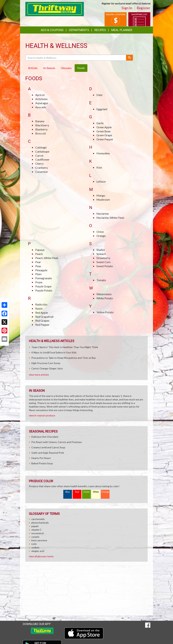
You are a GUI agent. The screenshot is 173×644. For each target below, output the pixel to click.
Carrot (39, 156)
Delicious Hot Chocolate (45, 437)
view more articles (39, 375)
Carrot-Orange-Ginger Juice (47, 368)
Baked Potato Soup (42, 463)
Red (77, 492)
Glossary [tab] (66, 68)
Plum (38, 274)
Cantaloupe (42, 151)
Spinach (101, 254)
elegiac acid (38, 551)
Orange (101, 236)
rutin (34, 544)
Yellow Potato (105, 312)
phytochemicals (40, 523)
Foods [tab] (81, 68)
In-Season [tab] (49, 68)
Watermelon (104, 294)
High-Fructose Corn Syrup (46, 363)
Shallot (101, 250)
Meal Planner (122, 30)
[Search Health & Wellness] (76, 58)
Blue (68, 492)
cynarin (35, 537)
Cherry (39, 163)
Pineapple (41, 270)
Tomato (101, 280)
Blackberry (42, 125)
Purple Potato (44, 290)
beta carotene (39, 540)
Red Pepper (42, 325)
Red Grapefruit (44, 317)
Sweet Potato (105, 266)
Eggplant (102, 109)
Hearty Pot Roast (41, 458)
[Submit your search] (129, 58)
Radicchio (41, 304)
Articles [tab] (33, 68)
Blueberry (41, 129)
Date (99, 95)
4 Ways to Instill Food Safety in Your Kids (54, 352)
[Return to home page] (55, 9)
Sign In (127, 8)
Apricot (40, 95)
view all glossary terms (41, 556)
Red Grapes (42, 320)
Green (86, 492)
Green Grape (104, 135)
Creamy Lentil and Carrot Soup (48, 447)
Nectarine (103, 214)
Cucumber (42, 172)
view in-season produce (42, 415)
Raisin (39, 308)
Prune (39, 282)
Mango (101, 195)
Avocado (41, 107)
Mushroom (103, 199)
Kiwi (99, 167)
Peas (38, 266)
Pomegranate (44, 278)
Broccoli (41, 133)
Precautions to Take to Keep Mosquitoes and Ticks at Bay (64, 358)
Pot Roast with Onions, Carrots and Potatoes (57, 442)
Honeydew (103, 153)
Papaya (40, 250)
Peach (39, 254)
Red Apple (42, 313)
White (96, 492)
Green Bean (104, 131)
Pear (38, 262)
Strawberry (103, 258)
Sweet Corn (103, 262)
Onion (100, 232)
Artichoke (41, 99)
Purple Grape (43, 286)
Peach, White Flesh (47, 258)
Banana (40, 121)
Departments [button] (79, 30)
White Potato (105, 298)
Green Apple (104, 127)
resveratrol (37, 533)
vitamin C (37, 530)
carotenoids (38, 519)
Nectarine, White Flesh (110, 218)
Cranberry (42, 168)
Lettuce (101, 181)
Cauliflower (42, 159)
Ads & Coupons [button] (52, 30)
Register (143, 8)
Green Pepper (105, 139)
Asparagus (42, 103)
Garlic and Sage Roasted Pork (48, 453)
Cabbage (41, 147)
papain (35, 526)
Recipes (100, 30)
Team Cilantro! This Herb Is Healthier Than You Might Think (65, 347)
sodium (35, 547)
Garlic (100, 123)
